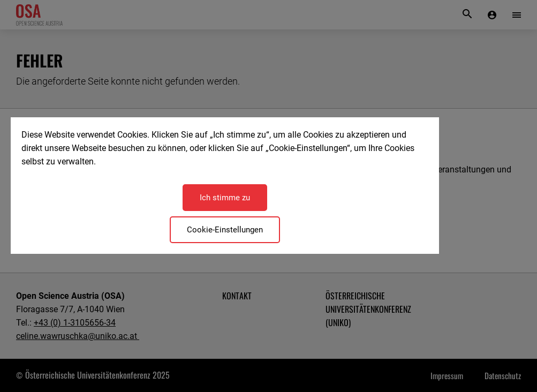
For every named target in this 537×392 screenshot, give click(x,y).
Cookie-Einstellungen (225, 230)
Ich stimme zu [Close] (225, 198)
